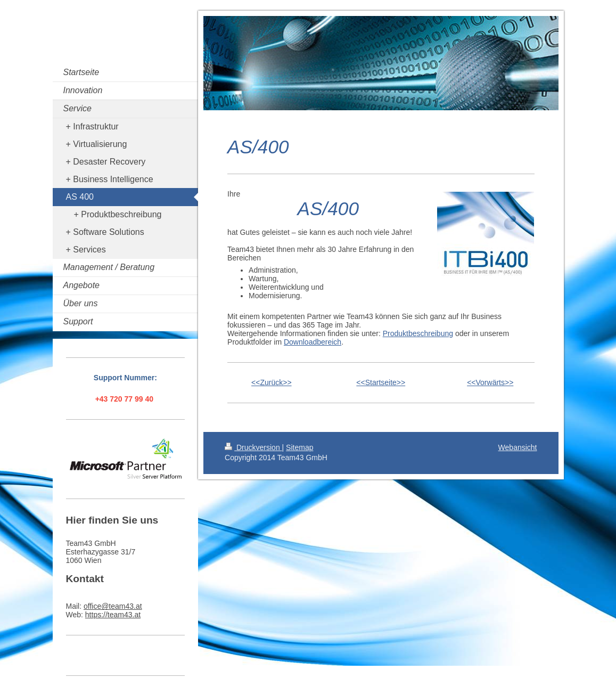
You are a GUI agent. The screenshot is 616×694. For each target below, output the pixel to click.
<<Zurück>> (272, 382)
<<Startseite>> (381, 382)
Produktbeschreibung (418, 333)
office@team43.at (113, 606)
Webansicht (518, 447)
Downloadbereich (313, 342)
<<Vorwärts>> (490, 382)
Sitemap (299, 447)
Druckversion (253, 447)
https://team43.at (113, 615)
